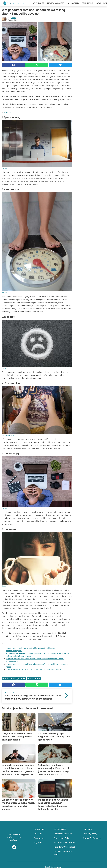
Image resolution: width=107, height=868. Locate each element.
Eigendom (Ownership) (64, 847)
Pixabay (4, 168)
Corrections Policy (62, 838)
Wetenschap (39, 3)
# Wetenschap (9, 678)
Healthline (8, 112)
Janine (14, 18)
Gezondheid (74, 3)
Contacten (39, 838)
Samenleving (88, 3)
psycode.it (39, 843)
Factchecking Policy (63, 834)
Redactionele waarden (64, 843)
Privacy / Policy (90, 834)
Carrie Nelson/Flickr (8, 435)
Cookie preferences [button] (92, 838)
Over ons (38, 834)
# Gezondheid (34, 678)
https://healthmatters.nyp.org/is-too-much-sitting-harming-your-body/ (34, 669)
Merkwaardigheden (56, 3)
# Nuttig (22, 678)
